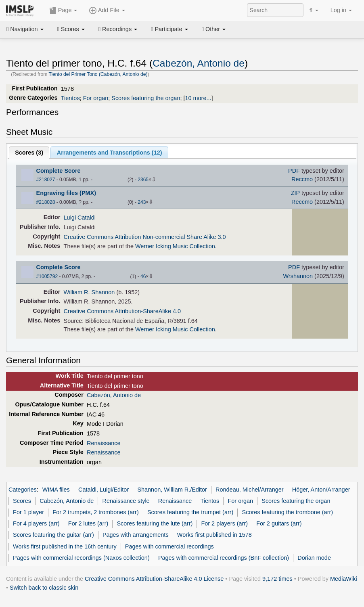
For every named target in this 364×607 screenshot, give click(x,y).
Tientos (70, 98)
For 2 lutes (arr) (88, 523)
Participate (169, 29)
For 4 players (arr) (36, 523)
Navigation (25, 29)
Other (214, 29)
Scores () (29, 153)
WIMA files (56, 490)
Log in (341, 10)
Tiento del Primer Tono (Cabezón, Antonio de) (98, 74)
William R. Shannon (89, 292)
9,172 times (277, 579)
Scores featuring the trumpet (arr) (190, 512)
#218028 (46, 202)
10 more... (198, 98)
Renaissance (104, 443)
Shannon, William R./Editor (172, 490)
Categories (23, 490)
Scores (71, 29)
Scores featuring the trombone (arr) (288, 512)
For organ (96, 98)
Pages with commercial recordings (169, 546)
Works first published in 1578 (214, 535)
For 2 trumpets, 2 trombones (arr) (95, 512)
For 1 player (28, 512)
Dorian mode (314, 558)
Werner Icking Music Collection (175, 246)
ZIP (295, 193)
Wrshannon (298, 276)
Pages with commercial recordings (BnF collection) (224, 558)
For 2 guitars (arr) (279, 523)
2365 (143, 180)
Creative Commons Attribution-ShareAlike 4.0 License (154, 579)
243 (142, 202)
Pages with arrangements (136, 535)
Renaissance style (126, 501)
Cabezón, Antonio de (199, 63)
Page (63, 10)
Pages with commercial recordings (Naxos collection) (81, 558)
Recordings (118, 29)
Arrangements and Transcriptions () (110, 153)
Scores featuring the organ (146, 98)
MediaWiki (344, 579)
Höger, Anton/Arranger (321, 490)
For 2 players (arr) (224, 523)
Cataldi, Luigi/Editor (104, 490)
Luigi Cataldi (80, 218)
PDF (294, 171)
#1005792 (47, 276)
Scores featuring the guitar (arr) (53, 535)
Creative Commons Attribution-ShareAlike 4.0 (122, 311)
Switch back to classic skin (44, 588)
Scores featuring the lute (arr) (155, 523)
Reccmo (302, 179)
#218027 (46, 180)
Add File (107, 10)
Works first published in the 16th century (65, 546)
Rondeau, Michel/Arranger (250, 490)
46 (143, 276)
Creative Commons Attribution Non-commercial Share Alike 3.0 (145, 237)
